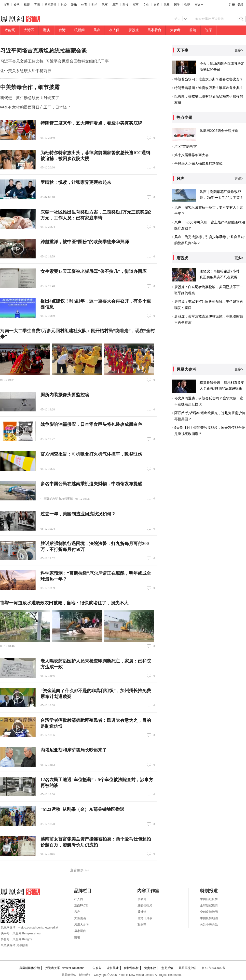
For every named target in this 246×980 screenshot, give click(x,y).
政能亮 (10, 30)
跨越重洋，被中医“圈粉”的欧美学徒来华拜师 (85, 242)
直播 (37, 5)
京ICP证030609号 (213, 968)
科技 (125, 5)
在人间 (114, 30)
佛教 (167, 5)
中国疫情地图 (209, 918)
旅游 (156, 5)
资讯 (16, 5)
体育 (84, 5)
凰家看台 (154, 30)
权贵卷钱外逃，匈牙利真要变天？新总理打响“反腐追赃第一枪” (222, 388)
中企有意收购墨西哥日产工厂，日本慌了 (36, 107)
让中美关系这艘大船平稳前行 (26, 71)
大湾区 (29, 30)
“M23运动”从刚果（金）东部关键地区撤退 (82, 809)
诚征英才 (113, 968)
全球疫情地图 (209, 912)
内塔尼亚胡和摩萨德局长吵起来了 (74, 750)
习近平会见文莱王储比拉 (22, 61)
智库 (208, 30)
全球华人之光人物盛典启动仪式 (198, 164)
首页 (6, 5)
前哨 (193, 30)
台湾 (62, 30)
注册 (232, 5)
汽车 (105, 5)
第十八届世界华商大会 (191, 155)
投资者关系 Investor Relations (65, 968)
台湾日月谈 (145, 918)
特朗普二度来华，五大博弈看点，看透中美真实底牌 (91, 123)
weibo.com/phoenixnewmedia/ (38, 928)
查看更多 (77, 870)
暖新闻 (80, 30)
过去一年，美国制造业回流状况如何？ (78, 514)
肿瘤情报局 (145, 905)
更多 (198, 5)
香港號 (142, 912)
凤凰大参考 (82, 925)
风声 (97, 30)
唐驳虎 (134, 30)
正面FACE (81, 905)
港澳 (46, 30)
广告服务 (96, 968)
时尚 (95, 5)
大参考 (175, 30)
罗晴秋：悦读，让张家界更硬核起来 (76, 182)
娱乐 (74, 5)
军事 (136, 5)
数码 (187, 5)
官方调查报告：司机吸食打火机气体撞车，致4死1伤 (91, 454)
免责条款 (150, 968)
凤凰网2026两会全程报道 (219, 131)
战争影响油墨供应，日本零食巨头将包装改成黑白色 (91, 424)
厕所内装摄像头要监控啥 (65, 395)
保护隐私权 (131, 968)
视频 (27, 5)
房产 (115, 5)
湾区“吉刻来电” (186, 146)
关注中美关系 (209, 925)
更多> (239, 50)
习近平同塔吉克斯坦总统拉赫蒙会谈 (43, 51)
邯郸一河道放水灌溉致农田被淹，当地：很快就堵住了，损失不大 (64, 603)
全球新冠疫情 (209, 905)
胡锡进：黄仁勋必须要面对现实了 (30, 98)
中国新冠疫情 (209, 899)
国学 (177, 5)
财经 (64, 5)
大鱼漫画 (80, 918)
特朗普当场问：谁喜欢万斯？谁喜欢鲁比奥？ (209, 79)
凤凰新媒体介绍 (29, 968)
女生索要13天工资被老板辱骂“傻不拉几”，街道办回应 (94, 271)
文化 (146, 5)
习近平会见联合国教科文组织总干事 (77, 61)
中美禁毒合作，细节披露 (30, 87)
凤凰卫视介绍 (187, 968)
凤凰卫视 (50, 5)
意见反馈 (167, 968)
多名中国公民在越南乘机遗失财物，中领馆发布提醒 (91, 484)
